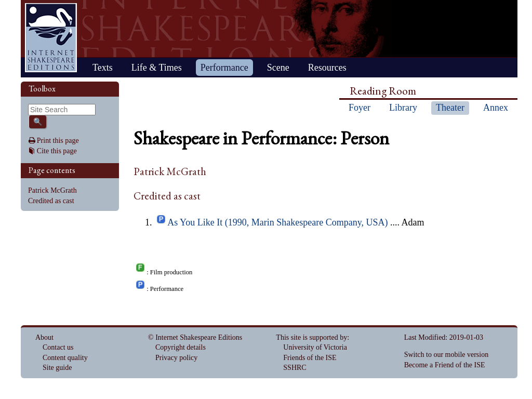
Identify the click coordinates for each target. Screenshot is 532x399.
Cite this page (57, 151)
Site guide (57, 368)
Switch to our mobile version (447, 355)
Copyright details (181, 347)
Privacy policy (176, 358)
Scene (278, 68)
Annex (496, 108)
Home (51, 38)
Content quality (65, 358)
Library (403, 108)
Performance (224, 68)
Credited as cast (51, 201)
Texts (103, 68)
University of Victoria (315, 347)
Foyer (360, 108)
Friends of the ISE (310, 358)
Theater (450, 108)
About (44, 337)
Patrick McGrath (52, 190)
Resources (327, 68)
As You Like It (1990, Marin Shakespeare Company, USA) (277, 222)
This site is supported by (311, 337)
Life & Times (157, 68)
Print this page (58, 141)
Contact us (58, 347)
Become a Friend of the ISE (445, 365)
